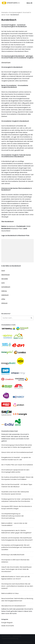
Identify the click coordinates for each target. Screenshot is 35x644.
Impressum (17, 636)
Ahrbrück (4, 303)
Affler (3, 299)
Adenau (4, 291)
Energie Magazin (7, 622)
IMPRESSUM (17, 642)
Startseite (5, 12)
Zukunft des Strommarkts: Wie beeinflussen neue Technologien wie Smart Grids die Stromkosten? (17, 569)
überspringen (6, 62)
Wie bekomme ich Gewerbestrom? (14, 606)
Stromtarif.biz (8, 642)
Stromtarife (6, 636)
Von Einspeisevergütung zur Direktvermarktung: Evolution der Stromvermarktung (13, 516)
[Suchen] (15, 318)
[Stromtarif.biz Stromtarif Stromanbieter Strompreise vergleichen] (11, 3)
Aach (3, 271)
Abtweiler (5, 279)
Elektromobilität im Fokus (10, 593)
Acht (3, 283)
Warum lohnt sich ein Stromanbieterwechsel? (17, 452)
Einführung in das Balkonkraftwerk (13, 555)
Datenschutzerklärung (10, 638)
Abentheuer (6, 275)
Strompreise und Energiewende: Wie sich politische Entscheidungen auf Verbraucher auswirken (16, 547)
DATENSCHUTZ (27, 642)
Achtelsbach (6, 287)
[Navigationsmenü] (29, 3)
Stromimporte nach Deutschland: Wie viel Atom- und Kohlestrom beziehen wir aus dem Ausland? (17, 586)
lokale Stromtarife (8, 626)
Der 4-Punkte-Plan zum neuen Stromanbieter (17, 465)
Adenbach (5, 295)
